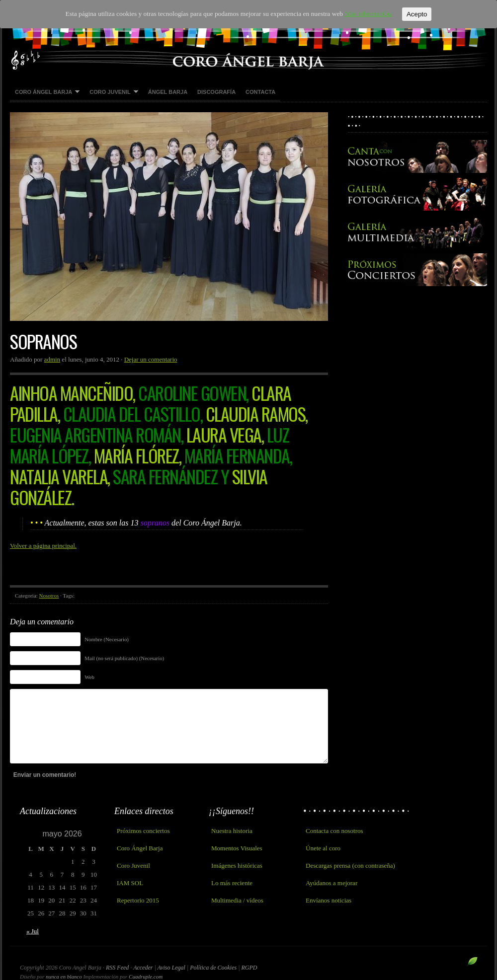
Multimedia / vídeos (237, 900)
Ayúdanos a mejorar (331, 883)
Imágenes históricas (237, 866)
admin (52, 359)
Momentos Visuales (237, 848)
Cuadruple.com (146, 977)
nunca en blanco (64, 977)
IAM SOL (130, 883)
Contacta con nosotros (334, 831)
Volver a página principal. (43, 546)
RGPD (249, 968)
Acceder (143, 968)
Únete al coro (323, 848)
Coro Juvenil (111, 92)
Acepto (412, 14)
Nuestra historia (232, 831)
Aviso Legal (172, 968)
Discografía (216, 92)
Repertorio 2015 (138, 900)
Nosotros (49, 596)
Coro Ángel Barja (45, 92)
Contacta (260, 92)
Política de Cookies (214, 968)
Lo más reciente (232, 883)
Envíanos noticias (329, 900)
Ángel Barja (168, 92)
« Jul (33, 931)
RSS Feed (117, 968)
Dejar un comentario (151, 359)
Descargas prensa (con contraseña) (350, 866)
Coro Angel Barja (248, 35)
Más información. (364, 14)
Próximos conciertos (143, 831)
